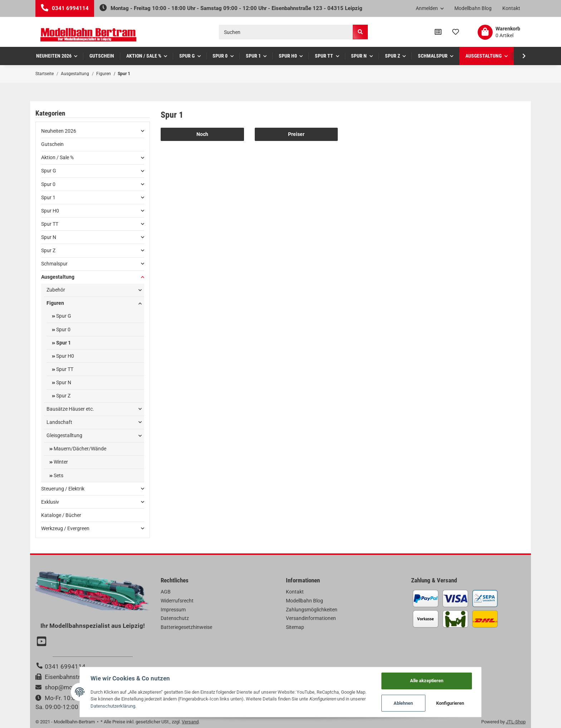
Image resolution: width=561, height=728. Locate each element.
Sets (58, 475)
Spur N (49, 237)
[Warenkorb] (499, 32)
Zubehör (56, 290)
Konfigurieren (450, 703)
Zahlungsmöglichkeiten (312, 610)
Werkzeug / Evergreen (65, 528)
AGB (166, 592)
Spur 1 (48, 197)
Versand (190, 722)
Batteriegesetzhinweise (186, 627)
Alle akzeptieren (427, 681)
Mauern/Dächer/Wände (79, 449)
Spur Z (48, 250)
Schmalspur (54, 264)
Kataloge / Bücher (61, 515)
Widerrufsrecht (177, 601)
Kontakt (511, 8)
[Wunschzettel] (456, 32)
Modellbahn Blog (473, 8)
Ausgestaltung (58, 277)
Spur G (49, 171)
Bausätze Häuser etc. (70, 409)
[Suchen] (286, 32)
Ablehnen (404, 703)
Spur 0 (48, 184)
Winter (60, 462)
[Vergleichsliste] (438, 32)
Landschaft (59, 422)
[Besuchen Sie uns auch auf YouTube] (43, 642)
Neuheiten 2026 (59, 131)
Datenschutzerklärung (113, 706)
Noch (202, 134)
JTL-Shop (516, 722)
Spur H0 (50, 211)
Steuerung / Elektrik (63, 489)
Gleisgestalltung (64, 435)
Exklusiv (50, 502)
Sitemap (295, 627)
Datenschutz (175, 618)
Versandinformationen (311, 618)
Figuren (55, 303)
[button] (430, 9)
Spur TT (50, 224)
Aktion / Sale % (57, 157)
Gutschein (52, 144)
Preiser (296, 134)
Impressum (173, 610)
